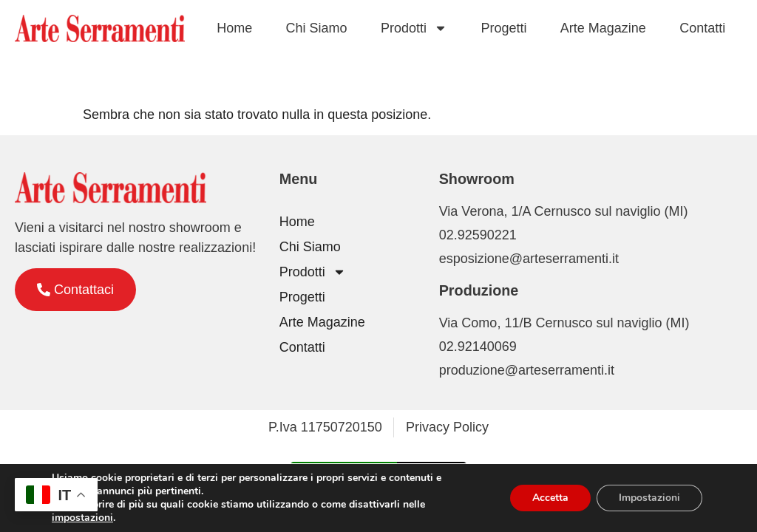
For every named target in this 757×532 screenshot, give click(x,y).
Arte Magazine (603, 28)
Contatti (702, 28)
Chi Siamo (317, 28)
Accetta (550, 498)
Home (234, 28)
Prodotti (414, 28)
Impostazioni (649, 498)
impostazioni (82, 518)
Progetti (503, 28)
